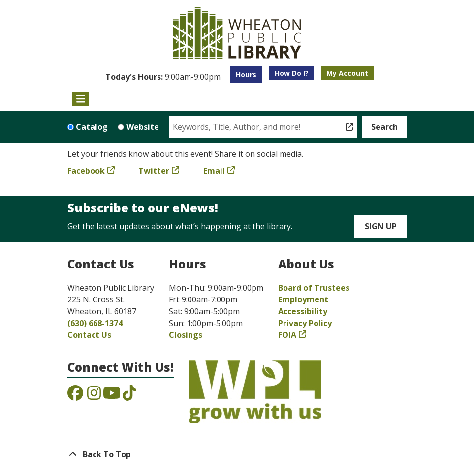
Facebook (86, 171)
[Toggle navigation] (81, 99)
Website (143, 127)
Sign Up (381, 226)
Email (214, 171)
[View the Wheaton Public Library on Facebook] (75, 396)
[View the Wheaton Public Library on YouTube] (112, 396)
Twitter (154, 171)
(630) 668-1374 (95, 323)
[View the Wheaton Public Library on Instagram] (94, 396)
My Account (347, 73)
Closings (186, 335)
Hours (246, 74)
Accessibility (303, 311)
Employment (303, 299)
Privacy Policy (305, 323)
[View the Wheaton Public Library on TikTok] (129, 396)
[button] (163, 77)
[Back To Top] (237, 454)
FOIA (287, 335)
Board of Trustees (314, 288)
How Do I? (292, 73)
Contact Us (89, 335)
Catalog (92, 127)
